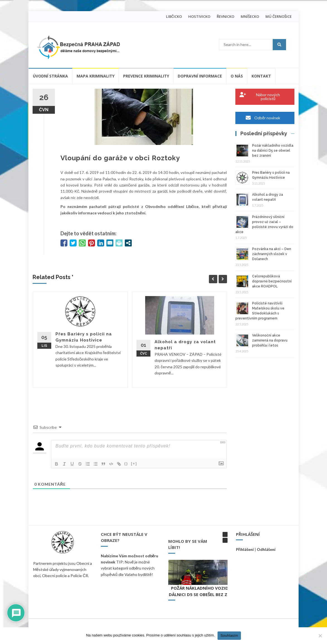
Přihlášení (245, 549)
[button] (225, 534)
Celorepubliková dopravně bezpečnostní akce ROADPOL (272, 281)
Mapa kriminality (96, 76)
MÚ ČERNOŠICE (279, 16)
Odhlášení (266, 549)
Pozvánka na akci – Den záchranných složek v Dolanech (272, 254)
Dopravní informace (200, 76)
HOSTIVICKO (199, 16)
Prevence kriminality (146, 76)
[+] (134, 463)
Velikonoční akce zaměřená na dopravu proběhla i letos (270, 340)
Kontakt (261, 76)
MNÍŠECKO (250, 16)
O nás (237, 76)
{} (126, 463)
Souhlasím (229, 635)
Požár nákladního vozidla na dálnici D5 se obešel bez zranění (273, 151)
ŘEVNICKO (225, 16)
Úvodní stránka (50, 76)
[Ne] (320, 636)
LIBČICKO (174, 16)
